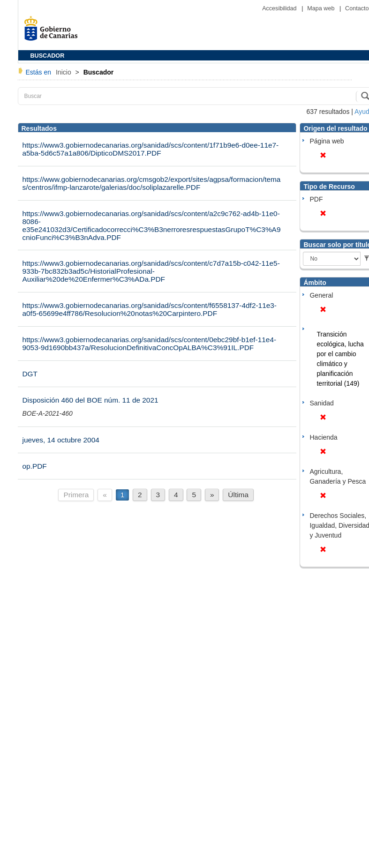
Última (238, 495)
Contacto (357, 8)
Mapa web (322, 8)
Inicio (64, 72)
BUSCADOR (48, 56)
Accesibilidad (280, 8)
